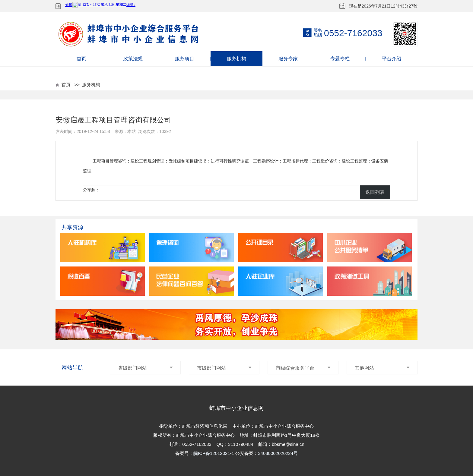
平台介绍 (392, 59)
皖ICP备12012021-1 (214, 453)
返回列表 (375, 192)
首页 (81, 59)
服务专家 (288, 59)
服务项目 (185, 59)
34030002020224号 (278, 453)
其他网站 (382, 368)
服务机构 (237, 59)
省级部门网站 (145, 368)
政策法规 (133, 59)
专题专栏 (340, 59)
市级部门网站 (224, 368)
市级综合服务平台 (303, 368)
